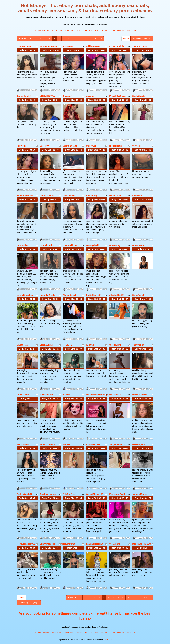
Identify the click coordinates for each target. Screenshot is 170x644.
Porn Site (69, 30)
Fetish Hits (108, 640)
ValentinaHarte (70, 146)
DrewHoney (115, 245)
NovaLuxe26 (138, 245)
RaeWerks (22, 146)
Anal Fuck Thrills (102, 30)
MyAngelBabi (93, 245)
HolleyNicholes (140, 395)
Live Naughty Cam (84, 30)
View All (22, 39)
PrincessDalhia (116, 46)
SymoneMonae (140, 494)
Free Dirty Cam (118, 30)
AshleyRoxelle (93, 444)
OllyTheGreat (69, 494)
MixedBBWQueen (118, 96)
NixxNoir (67, 395)
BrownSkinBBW (48, 444)
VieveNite (137, 146)
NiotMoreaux (115, 146)
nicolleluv (137, 196)
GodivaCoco (23, 395)
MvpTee (67, 444)
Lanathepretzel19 (94, 544)
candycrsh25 (69, 544)
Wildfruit (90, 345)
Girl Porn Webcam (42, 30)
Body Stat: (27, 50)
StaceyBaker (92, 146)
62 (96, 39)
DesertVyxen (138, 444)
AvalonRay (68, 46)
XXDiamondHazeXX (49, 46)
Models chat (57, 30)
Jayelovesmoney (48, 494)
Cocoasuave (69, 196)
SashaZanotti (139, 96)
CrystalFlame (23, 345)
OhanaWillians (70, 245)
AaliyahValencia (117, 444)
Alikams (90, 96)
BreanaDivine (46, 345)
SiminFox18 (138, 295)
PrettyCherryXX (94, 295)
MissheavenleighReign (97, 395)
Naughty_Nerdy (47, 295)
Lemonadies (23, 245)
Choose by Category (142, 39)
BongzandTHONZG (142, 544)
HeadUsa (67, 345)
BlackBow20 (115, 395)
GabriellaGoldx (47, 245)
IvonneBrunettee (25, 295)
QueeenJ (67, 96)
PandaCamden (47, 196)
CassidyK (44, 146)
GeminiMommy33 (95, 494)
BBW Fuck (132, 30)
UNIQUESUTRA (47, 96)
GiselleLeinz (115, 345)
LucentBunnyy (24, 46)
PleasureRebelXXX (26, 544)
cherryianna (138, 345)
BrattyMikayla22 (25, 494)
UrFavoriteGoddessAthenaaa (54, 544)
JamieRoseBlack (25, 196)
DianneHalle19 (24, 96)
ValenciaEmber (140, 46)
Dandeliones (115, 196)
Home (126, 39)
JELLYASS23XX (117, 295)
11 (85, 39)
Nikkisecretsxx (93, 46)
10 (79, 39)
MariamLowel (69, 295)
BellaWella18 (23, 444)
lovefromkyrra (47, 395)
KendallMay (92, 196)
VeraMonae (115, 544)
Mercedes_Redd (117, 494)
